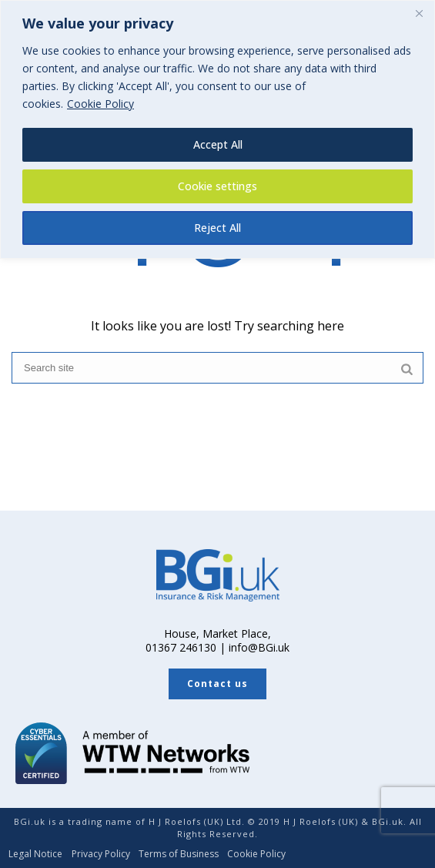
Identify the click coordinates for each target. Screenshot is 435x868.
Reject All (217, 228)
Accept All (218, 144)
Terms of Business (179, 854)
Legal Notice (35, 854)
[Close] (419, 13)
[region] (217, 129)
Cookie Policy (100, 104)
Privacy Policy (101, 854)
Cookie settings (217, 186)
